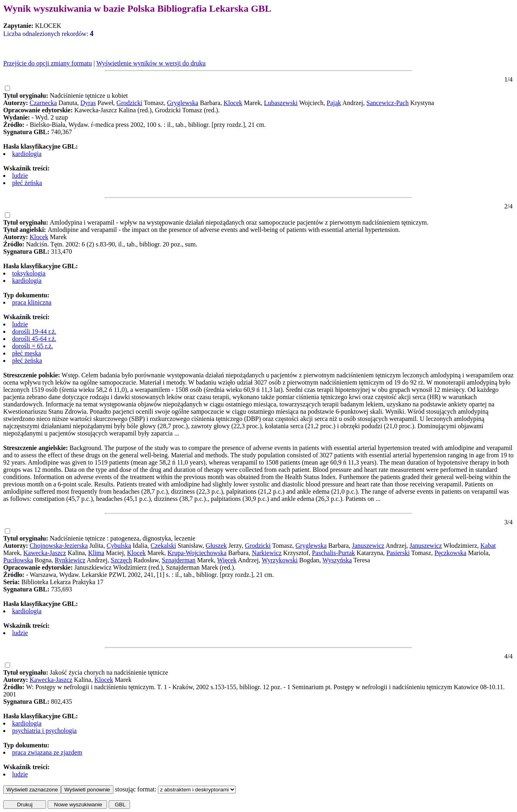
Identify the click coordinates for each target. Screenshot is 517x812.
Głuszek (216, 546)
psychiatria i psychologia (44, 731)
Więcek (227, 560)
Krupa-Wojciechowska (197, 553)
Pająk (334, 103)
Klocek (233, 103)
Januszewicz (368, 546)
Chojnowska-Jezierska (59, 546)
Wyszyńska (337, 560)
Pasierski (398, 553)
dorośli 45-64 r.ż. (34, 339)
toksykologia (29, 273)
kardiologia (27, 154)
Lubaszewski (281, 103)
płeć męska (27, 353)
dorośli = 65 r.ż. (33, 346)
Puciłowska (18, 560)
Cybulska (119, 546)
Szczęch (121, 560)
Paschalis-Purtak (333, 553)
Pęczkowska (451, 553)
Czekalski (163, 546)
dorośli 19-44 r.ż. (34, 331)
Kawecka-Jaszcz (45, 553)
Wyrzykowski (280, 560)
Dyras (88, 103)
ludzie (20, 176)
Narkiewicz (267, 553)
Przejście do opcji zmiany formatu (47, 63)
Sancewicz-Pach (388, 103)
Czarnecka (43, 103)
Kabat (488, 546)
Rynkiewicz (70, 560)
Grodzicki (129, 103)
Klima (96, 553)
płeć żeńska (27, 183)
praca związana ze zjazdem (47, 752)
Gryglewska (183, 103)
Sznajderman (179, 560)
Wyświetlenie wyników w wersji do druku (151, 63)
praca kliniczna (32, 302)
